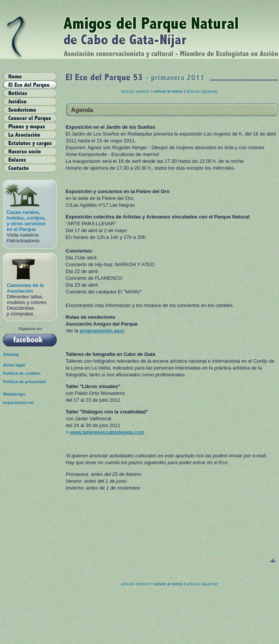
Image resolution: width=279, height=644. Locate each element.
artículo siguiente (202, 91)
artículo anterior (135, 91)
